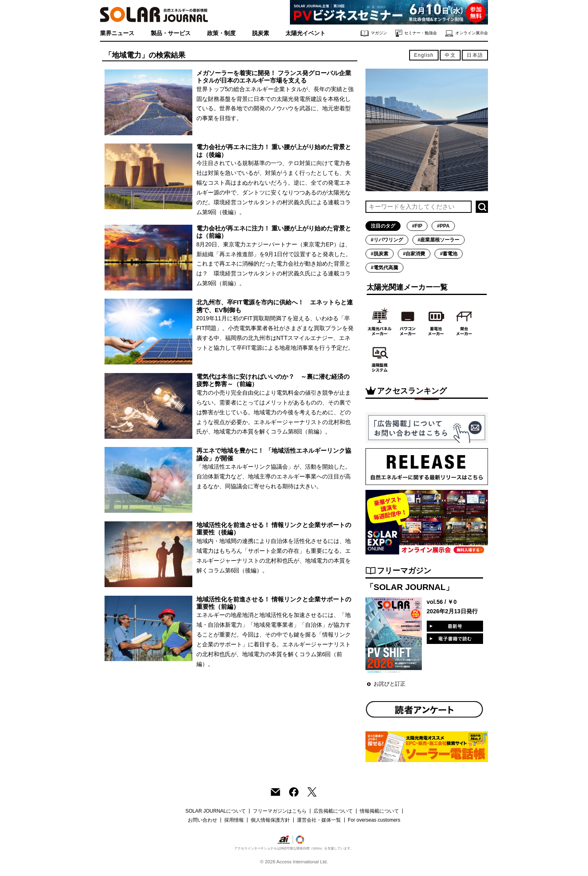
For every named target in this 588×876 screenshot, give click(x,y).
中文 (450, 55)
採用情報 (234, 820)
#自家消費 (414, 254)
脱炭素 (261, 33)
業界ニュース (117, 33)
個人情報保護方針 (270, 820)
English (424, 55)
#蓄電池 (449, 254)
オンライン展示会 (467, 33)
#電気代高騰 (384, 268)
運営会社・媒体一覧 (319, 820)
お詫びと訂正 (390, 684)
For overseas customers (374, 820)
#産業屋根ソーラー (439, 240)
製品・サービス (171, 33)
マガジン (374, 33)
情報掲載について (379, 811)
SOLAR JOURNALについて (216, 811)
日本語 (475, 55)
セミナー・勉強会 (416, 33)
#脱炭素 (380, 254)
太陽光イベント (305, 33)
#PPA (443, 226)
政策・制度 (221, 33)
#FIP (417, 226)
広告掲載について (333, 811)
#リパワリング (387, 240)
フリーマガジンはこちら (280, 811)
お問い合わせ (203, 820)
